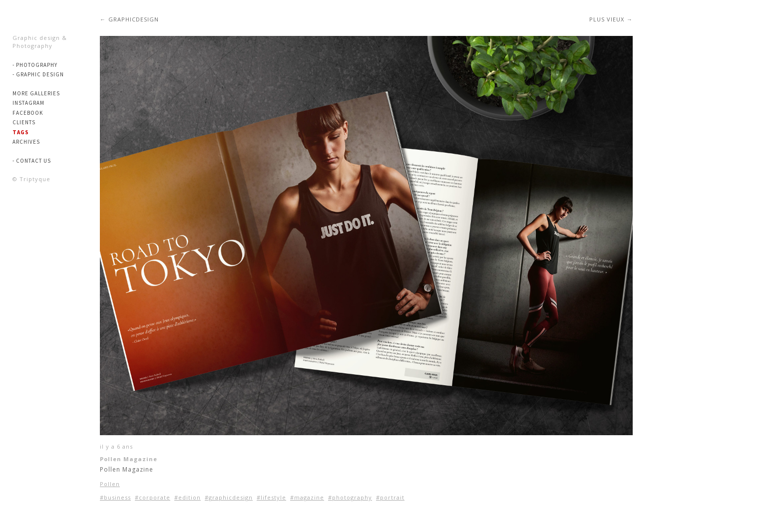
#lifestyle (271, 497)
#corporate (153, 497)
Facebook (28, 113)
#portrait (390, 497)
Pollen (110, 484)
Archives (26, 142)
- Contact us (32, 161)
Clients (24, 122)
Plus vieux (607, 19)
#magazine (307, 497)
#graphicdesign (229, 497)
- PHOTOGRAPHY (35, 65)
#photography (350, 497)
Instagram (28, 103)
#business (115, 497)
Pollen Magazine (129, 459)
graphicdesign (134, 19)
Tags (21, 132)
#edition (188, 497)
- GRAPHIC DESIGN (38, 74)
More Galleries (36, 93)
